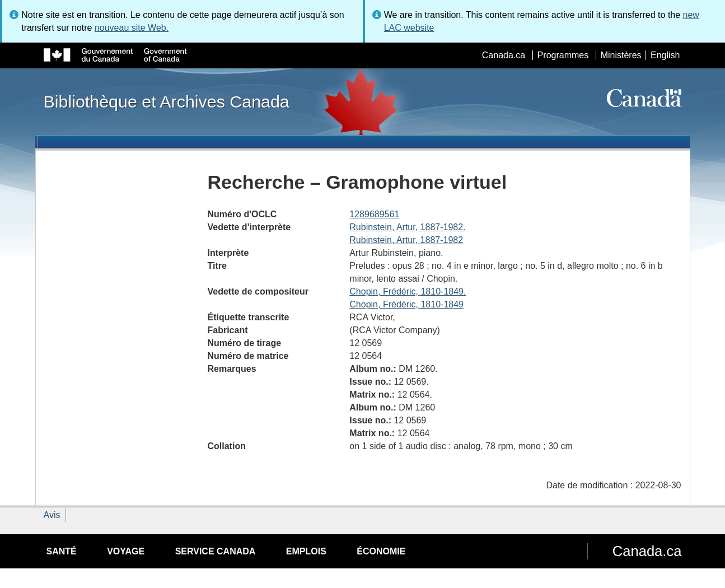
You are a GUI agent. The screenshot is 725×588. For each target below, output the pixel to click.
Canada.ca (504, 55)
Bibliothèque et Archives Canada (167, 101)
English (665, 55)
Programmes (563, 55)
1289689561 (374, 214)
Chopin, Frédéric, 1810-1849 (406, 304)
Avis (52, 515)
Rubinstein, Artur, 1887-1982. (407, 227)
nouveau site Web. (132, 28)
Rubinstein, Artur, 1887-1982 (406, 240)
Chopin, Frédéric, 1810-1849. (408, 291)
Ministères (621, 55)
